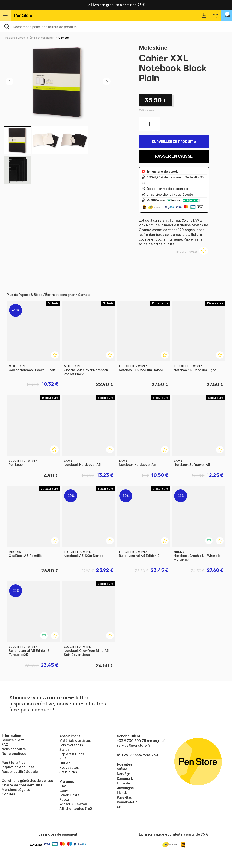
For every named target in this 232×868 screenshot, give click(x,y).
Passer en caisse (174, 156)
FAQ (5, 745)
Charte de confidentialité (22, 785)
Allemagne (125, 788)
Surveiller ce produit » (174, 142)
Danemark (125, 778)
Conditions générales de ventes (27, 781)
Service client (13, 740)
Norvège (124, 774)
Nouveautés (69, 767)
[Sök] (116, 26)
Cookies (8, 794)
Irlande (122, 793)
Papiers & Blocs (15, 38)
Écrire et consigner (42, 38)
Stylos (64, 749)
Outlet (65, 763)
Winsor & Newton (73, 804)
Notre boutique (14, 754)
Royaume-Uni (128, 802)
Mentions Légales (16, 790)
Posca (64, 799)
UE (119, 807)
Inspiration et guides (18, 767)
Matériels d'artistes (75, 740)
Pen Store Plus (13, 763)
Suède (122, 769)
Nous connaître (14, 749)
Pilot (63, 786)
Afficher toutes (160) (76, 809)
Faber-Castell (70, 795)
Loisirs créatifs (71, 745)
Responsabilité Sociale (20, 772)
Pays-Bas (124, 797)
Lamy (64, 790)
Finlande (124, 783)
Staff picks (68, 772)
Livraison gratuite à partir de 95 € (116, 5)
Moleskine (153, 48)
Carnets (64, 38)
